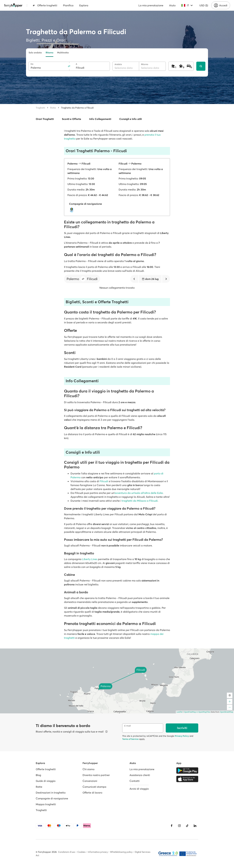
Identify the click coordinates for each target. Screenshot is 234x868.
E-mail (127, 726)
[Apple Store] (187, 779)
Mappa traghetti (46, 804)
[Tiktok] (187, 826)
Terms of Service (130, 739)
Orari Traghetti (45, 119)
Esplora (84, 5)
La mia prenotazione (151, 5)
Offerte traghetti (45, 5)
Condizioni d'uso (67, 852)
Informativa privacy (98, 852)
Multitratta (63, 53)
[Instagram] (179, 826)
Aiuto (172, 5)
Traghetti (40, 108)
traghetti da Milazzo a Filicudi (140, 501)
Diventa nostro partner (96, 775)
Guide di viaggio (46, 781)
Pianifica (68, 5)
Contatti (135, 781)
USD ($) (204, 5)
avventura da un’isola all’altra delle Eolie (139, 493)
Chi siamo (88, 769)
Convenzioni (90, 781)
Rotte (53, 108)
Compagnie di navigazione (52, 798)
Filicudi (104, 481)
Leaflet (180, 712)
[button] (83, 279)
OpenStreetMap (227, 712)
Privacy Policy (182, 736)
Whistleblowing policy (121, 852)
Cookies (81, 852)
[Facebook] (172, 826)
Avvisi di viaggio (139, 789)
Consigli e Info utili (130, 119)
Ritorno (49, 53)
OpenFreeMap (190, 712)
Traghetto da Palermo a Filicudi (77, 108)
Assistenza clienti (140, 775)
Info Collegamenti (100, 119)
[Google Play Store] (187, 770)
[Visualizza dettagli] (106, 732)
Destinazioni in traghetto (51, 793)
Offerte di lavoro (92, 793)
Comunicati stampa (94, 787)
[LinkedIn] (195, 826)
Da (32, 64)
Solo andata (35, 53)
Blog (38, 775)
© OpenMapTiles (203, 712)
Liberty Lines (90, 559)
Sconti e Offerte (71, 119)
